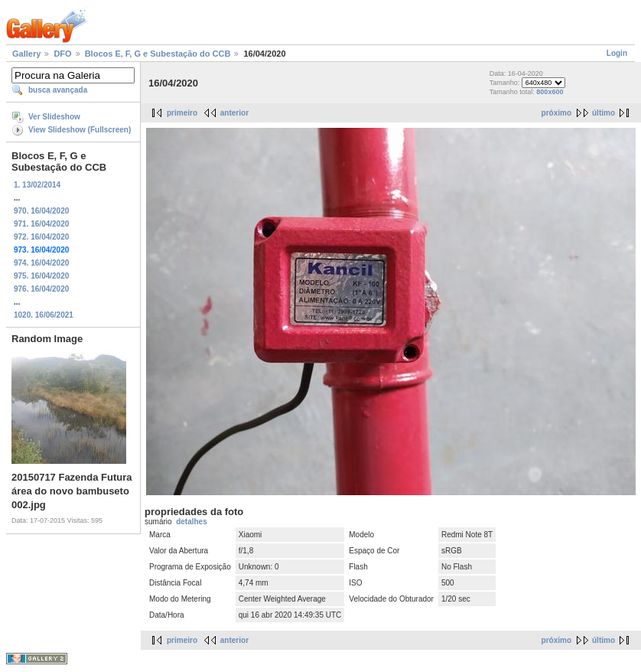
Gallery (26, 54)
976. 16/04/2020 (41, 289)
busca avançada (58, 90)
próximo (556, 113)
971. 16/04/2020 (41, 224)
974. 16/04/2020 (41, 263)
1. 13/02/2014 (37, 185)
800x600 (550, 92)
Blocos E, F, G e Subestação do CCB (158, 54)
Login (617, 53)
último (604, 113)
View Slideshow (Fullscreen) (80, 130)
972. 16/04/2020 (41, 237)
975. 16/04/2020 (41, 276)
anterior (234, 113)
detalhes (192, 522)
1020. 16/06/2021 (44, 315)
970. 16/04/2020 (41, 211)
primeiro (182, 113)
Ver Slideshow (54, 117)
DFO (62, 54)
